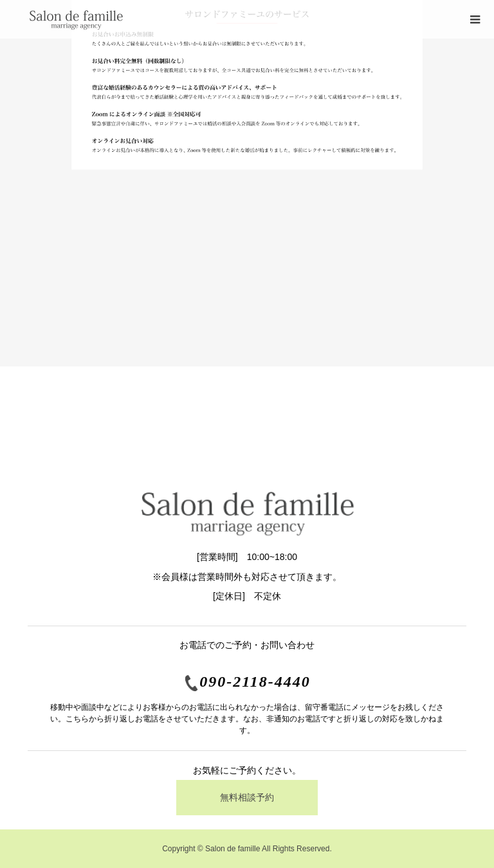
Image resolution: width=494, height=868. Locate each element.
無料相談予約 (247, 797)
